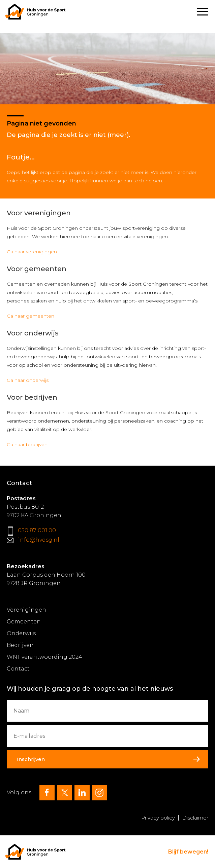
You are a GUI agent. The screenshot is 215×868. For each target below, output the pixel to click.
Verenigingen (26, 610)
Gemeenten (24, 622)
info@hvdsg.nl (39, 540)
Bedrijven (20, 645)
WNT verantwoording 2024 (44, 657)
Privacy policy (158, 818)
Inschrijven (31, 759)
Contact (18, 669)
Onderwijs (21, 633)
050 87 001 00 (37, 530)
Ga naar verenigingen (32, 252)
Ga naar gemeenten (30, 316)
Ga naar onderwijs (28, 380)
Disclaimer (195, 818)
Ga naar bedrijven (27, 444)
